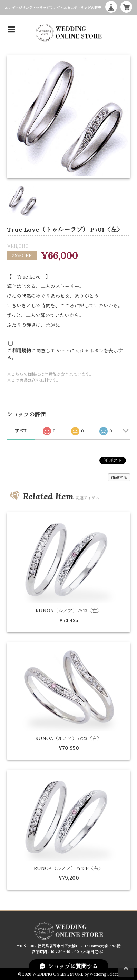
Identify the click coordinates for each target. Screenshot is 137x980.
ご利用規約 (19, 351)
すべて (21, 431)
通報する (119, 477)
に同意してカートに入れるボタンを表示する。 (65, 354)
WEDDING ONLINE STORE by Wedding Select (75, 974)
